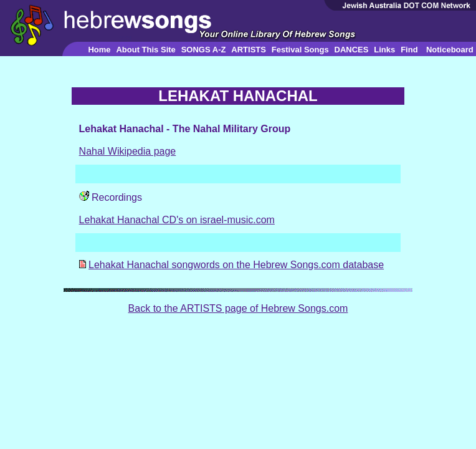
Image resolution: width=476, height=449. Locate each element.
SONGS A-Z (204, 50)
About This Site (145, 50)
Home (99, 50)
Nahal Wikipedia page (128, 151)
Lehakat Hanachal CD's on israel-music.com (177, 220)
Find (409, 50)
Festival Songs (300, 50)
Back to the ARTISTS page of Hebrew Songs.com (238, 308)
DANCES (352, 50)
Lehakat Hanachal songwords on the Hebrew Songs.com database (236, 265)
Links (384, 50)
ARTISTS (249, 50)
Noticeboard (450, 50)
